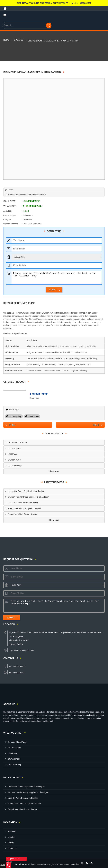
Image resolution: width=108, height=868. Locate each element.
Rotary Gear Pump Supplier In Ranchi (24, 508)
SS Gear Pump (14, 448)
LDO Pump (13, 454)
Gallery (11, 843)
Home (6, 40)
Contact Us (12, 848)
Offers (10, 190)
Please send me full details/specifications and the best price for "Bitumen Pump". (57, 277)
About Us (12, 831)
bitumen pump (15, 416)
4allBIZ (76, 864)
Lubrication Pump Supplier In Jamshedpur (26, 491)
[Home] (5, 8)
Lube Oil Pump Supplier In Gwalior (23, 503)
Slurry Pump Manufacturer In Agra (23, 514)
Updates (19, 40)
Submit (53, 290)
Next (96, 425)
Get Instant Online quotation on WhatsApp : (54, 3)
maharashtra (34, 416)
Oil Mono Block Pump (17, 443)
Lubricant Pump (15, 466)
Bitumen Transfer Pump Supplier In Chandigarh (28, 497)
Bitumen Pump (39, 394)
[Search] (49, 25)
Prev (12, 425)
